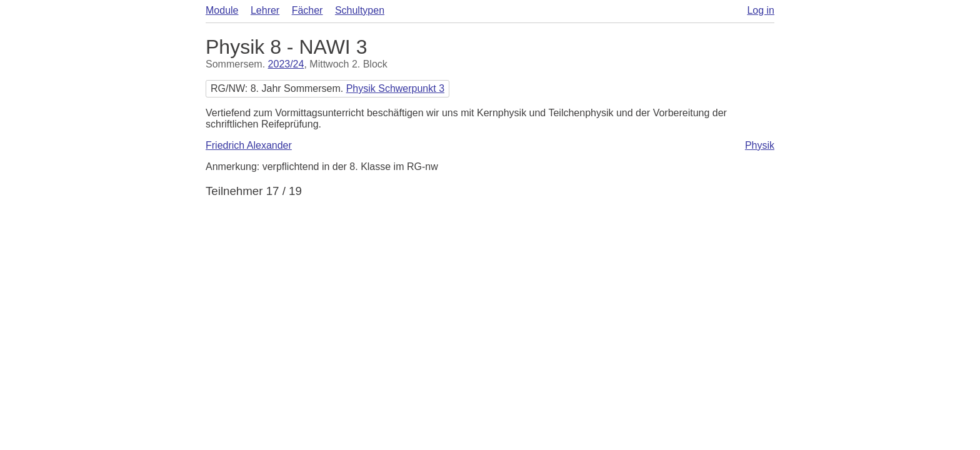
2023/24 (286, 64)
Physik (760, 145)
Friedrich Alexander (249, 145)
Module (222, 10)
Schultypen (360, 10)
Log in (761, 10)
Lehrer (265, 10)
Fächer (307, 10)
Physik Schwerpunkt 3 (395, 88)
